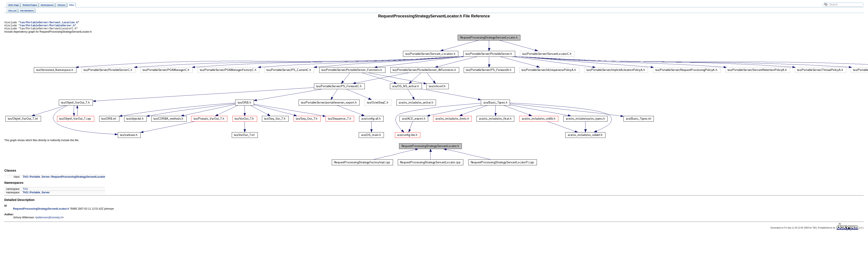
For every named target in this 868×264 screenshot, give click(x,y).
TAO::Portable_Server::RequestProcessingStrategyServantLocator (64, 179)
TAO (25, 191)
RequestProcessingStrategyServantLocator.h (41, 211)
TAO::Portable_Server (36, 194)
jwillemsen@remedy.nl (49, 219)
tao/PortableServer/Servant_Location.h (49, 23)
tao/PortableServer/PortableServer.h (47, 27)
